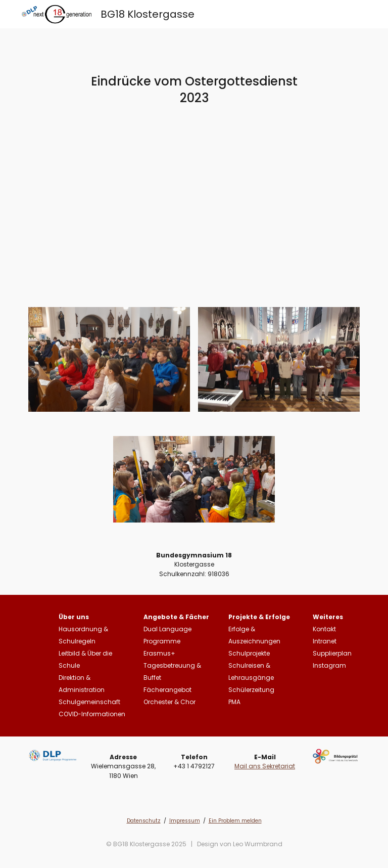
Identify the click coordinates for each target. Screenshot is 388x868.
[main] (194, 90)
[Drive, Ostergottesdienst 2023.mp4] (194, 223)
